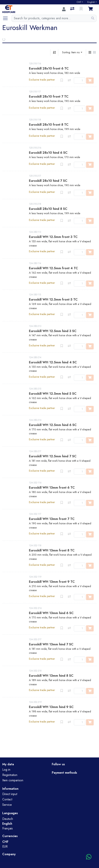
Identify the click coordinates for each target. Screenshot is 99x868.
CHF (79, 2)
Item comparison (13, 780)
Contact (7, 799)
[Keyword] (50, 18)
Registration (10, 775)
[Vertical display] (90, 53)
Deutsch (8, 819)
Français (8, 828)
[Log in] (64, 9)
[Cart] (91, 9)
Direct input (10, 794)
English (91, 2)
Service (7, 805)
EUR (5, 847)
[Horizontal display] (94, 53)
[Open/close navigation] (7, 18)
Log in (6, 770)
